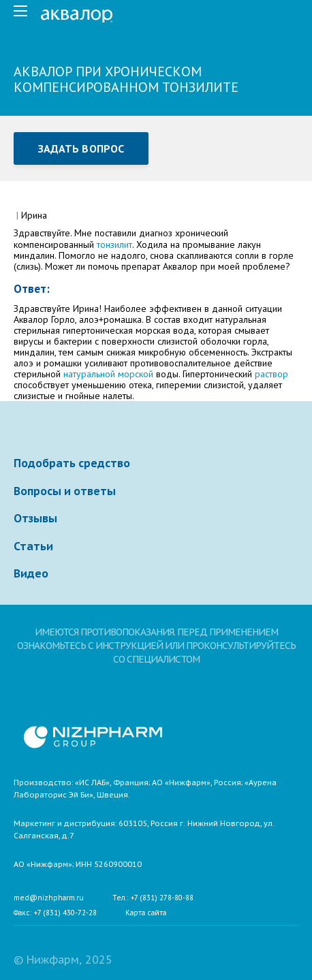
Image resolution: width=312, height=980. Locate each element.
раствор (271, 374)
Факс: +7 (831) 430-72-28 (55, 913)
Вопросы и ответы (65, 491)
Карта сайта (146, 913)
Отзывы (35, 518)
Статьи (33, 546)
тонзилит (114, 244)
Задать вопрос (81, 148)
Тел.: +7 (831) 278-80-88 (153, 898)
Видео (31, 573)
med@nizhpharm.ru (49, 898)
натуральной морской (108, 374)
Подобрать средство (72, 463)
